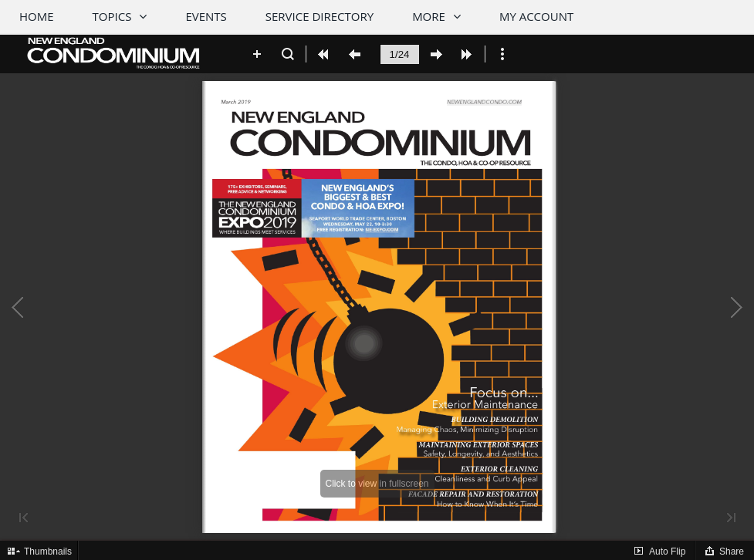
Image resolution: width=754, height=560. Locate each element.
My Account (536, 16)
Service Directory (320, 16)
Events (206, 16)
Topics (112, 16)
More (429, 16)
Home (37, 16)
